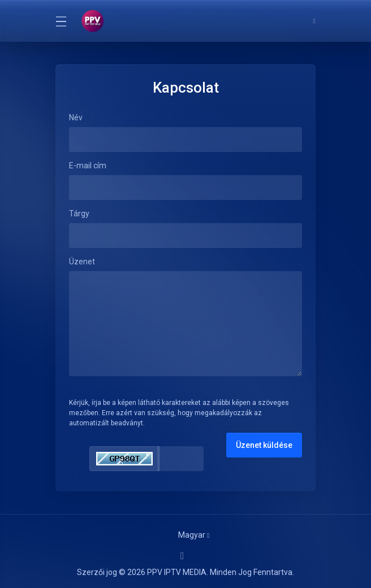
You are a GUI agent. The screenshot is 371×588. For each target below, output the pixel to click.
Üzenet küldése (264, 445)
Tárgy (79, 214)
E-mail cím (88, 165)
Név (76, 117)
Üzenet (82, 262)
